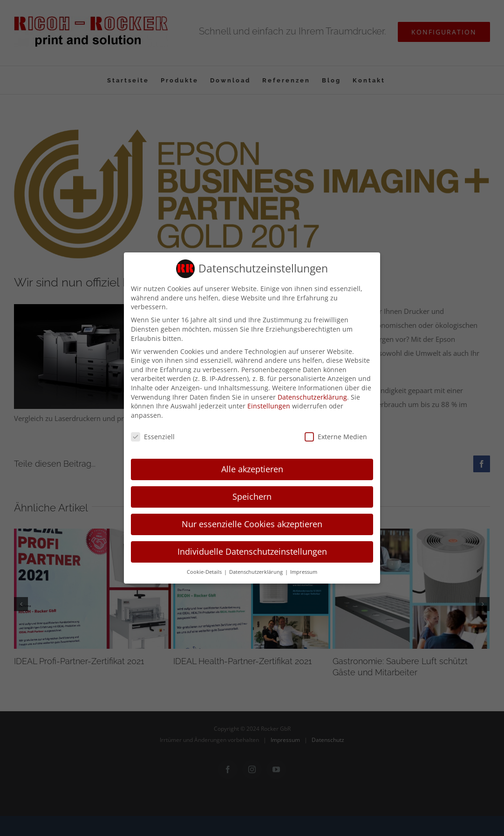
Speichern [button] (252, 496)
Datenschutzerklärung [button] (257, 571)
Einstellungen (269, 404)
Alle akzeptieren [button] (252, 468)
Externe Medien (336, 435)
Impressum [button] (304, 571)
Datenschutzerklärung (312, 396)
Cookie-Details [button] (205, 571)
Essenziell (153, 435)
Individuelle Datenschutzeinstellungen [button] (252, 551)
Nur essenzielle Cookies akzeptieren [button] (252, 523)
